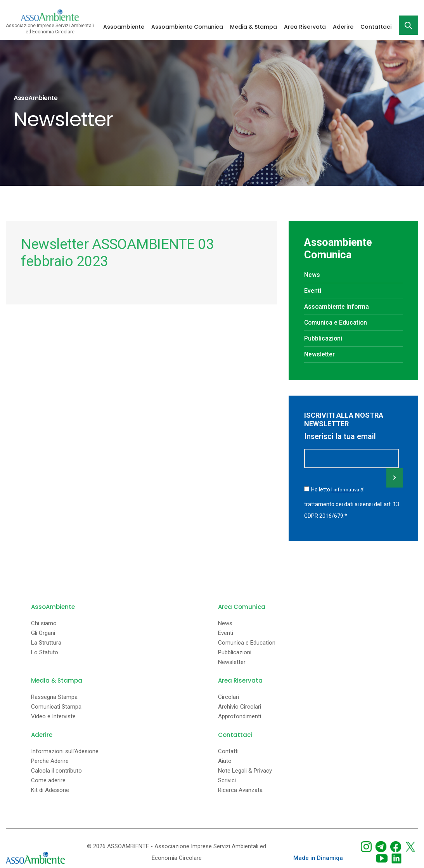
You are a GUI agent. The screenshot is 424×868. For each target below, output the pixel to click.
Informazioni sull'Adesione (65, 750)
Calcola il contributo (56, 770)
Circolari (228, 696)
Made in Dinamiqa (318, 857)
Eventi (313, 291)
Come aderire (48, 779)
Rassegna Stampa (54, 696)
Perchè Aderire (50, 760)
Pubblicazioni (324, 338)
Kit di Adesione (50, 789)
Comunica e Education (336, 322)
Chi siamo (44, 622)
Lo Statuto (45, 651)
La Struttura (46, 642)
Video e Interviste (53, 715)
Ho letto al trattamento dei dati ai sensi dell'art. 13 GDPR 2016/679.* (352, 502)
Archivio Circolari (240, 706)
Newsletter (319, 354)
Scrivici (227, 779)
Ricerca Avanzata (240, 789)
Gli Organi (43, 632)
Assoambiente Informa (337, 307)
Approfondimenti (240, 715)
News (312, 275)
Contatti (228, 750)
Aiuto (225, 760)
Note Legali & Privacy (245, 770)
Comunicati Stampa (56, 706)
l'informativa (346, 489)
